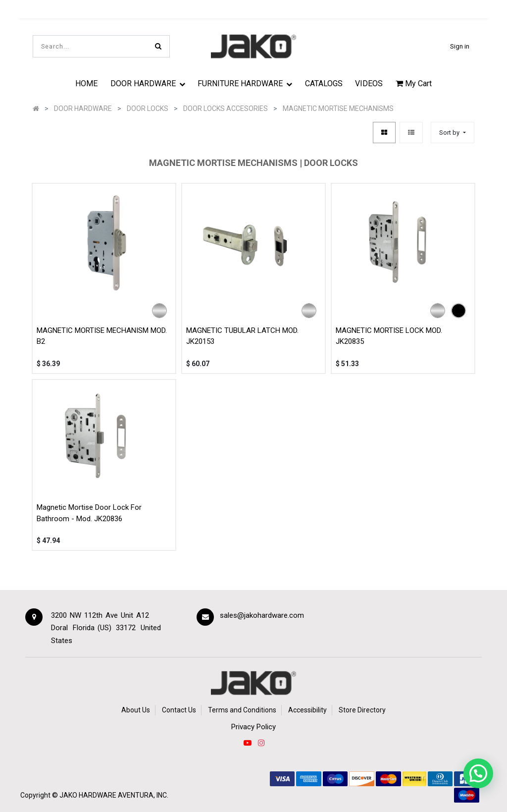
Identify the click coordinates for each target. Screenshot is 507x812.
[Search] (158, 46)
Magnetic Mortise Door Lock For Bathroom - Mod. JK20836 (89, 511)
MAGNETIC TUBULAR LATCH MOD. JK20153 (242, 334)
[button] (452, 131)
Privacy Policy (253, 727)
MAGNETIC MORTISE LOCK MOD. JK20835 (389, 334)
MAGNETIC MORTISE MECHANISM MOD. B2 (102, 334)
